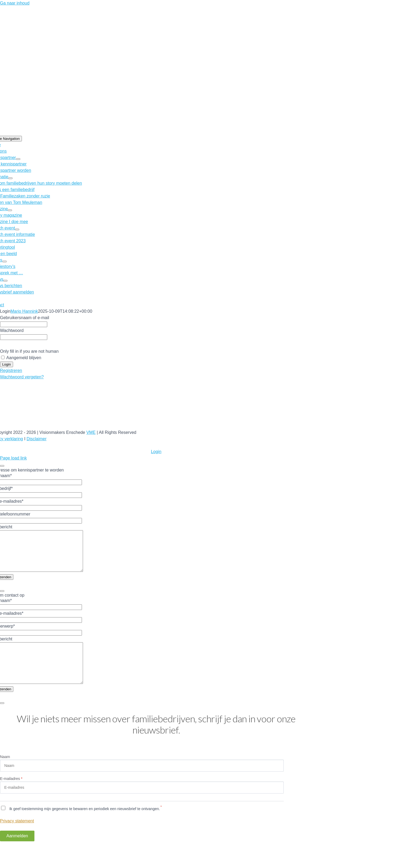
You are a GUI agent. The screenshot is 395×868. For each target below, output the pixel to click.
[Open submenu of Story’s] (5, 261)
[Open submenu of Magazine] (10, 210)
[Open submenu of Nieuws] (5, 281)
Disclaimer (37, 439)
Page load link (13, 458)
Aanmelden (17, 852)
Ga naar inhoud (15, 3)
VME (91, 432)
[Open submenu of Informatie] (10, 178)
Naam (5, 773)
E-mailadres (11, 795)
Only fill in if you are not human (29, 351)
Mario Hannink (24, 311)
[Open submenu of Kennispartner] (18, 159)
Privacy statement (17, 837)
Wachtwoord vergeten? (22, 377)
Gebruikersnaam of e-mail (25, 318)
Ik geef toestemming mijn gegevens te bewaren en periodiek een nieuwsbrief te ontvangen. (84, 825)
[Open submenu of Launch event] (17, 229)
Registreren (11, 370)
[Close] (2, 466)
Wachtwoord (12, 330)
